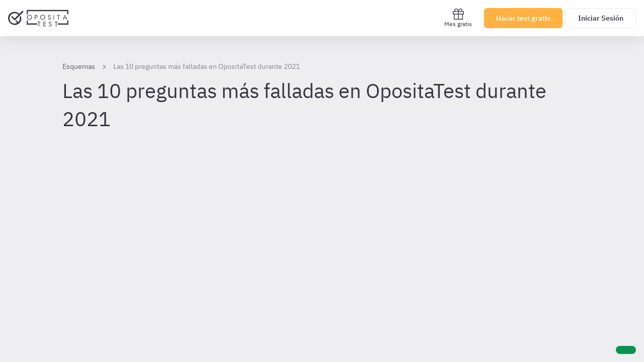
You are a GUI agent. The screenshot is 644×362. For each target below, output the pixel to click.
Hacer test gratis (523, 18)
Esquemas (79, 66)
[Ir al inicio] (38, 18)
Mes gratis (458, 18)
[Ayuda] (626, 350)
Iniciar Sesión (601, 18)
